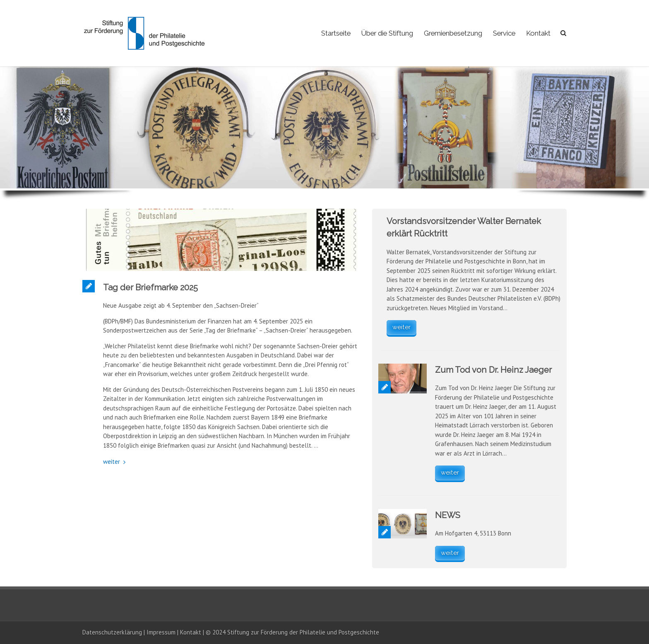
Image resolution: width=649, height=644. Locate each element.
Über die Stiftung (387, 33)
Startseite (336, 33)
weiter (112, 462)
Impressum (161, 632)
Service (504, 33)
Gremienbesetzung (453, 33)
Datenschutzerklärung (112, 632)
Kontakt (538, 33)
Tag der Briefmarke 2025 (150, 287)
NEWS (448, 515)
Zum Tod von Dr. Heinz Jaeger (493, 370)
